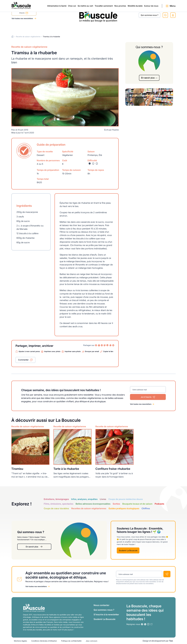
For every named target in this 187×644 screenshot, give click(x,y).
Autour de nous (146, 28)
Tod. (171, 641)
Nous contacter (101, 605)
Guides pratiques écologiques (124, 508)
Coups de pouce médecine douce (126, 499)
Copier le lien (108, 351)
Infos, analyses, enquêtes (84, 499)
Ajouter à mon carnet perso (29, 351)
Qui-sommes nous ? (149, 15)
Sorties (116, 504)
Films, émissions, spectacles (59, 504)
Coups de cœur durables (56, 508)
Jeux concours (91, 641)
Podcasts (159, 504)
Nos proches (105, 28)
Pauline (115, 130)
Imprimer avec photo (52, 351)
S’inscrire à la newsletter (106, 615)
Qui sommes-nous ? (104, 610)
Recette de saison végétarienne (28, 37)
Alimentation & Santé (21, 28)
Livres (103, 499)
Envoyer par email (92, 351)
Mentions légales (20, 641)
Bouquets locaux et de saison (137, 504)
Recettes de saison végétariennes (89, 508)
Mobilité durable (125, 28)
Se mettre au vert (60, 28)
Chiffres (146, 508)
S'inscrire (24, 13)
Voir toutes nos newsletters (22, 18)
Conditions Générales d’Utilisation (44, 641)
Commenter (23, 360)
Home (12, 37)
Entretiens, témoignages (56, 499)
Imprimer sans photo (73, 351)
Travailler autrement (83, 28)
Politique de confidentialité (71, 641)
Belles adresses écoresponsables (93, 504)
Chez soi (41, 28)
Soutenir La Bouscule (128, 550)
